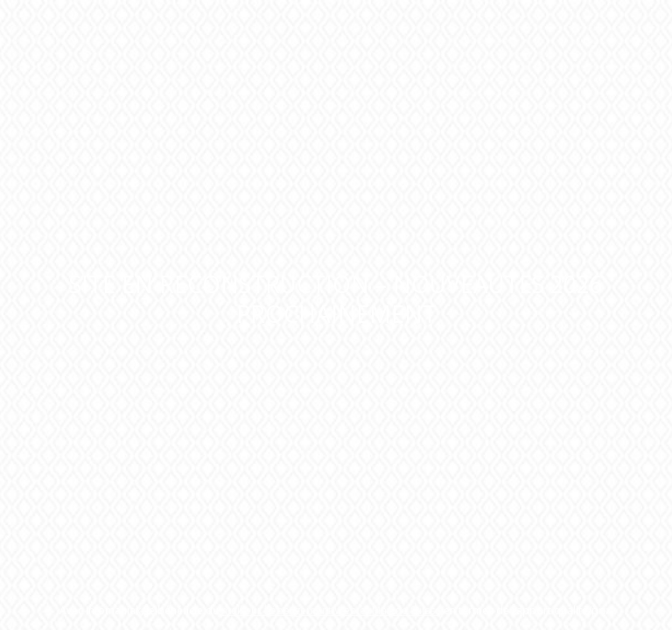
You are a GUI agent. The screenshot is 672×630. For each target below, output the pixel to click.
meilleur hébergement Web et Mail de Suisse (331, 610)
